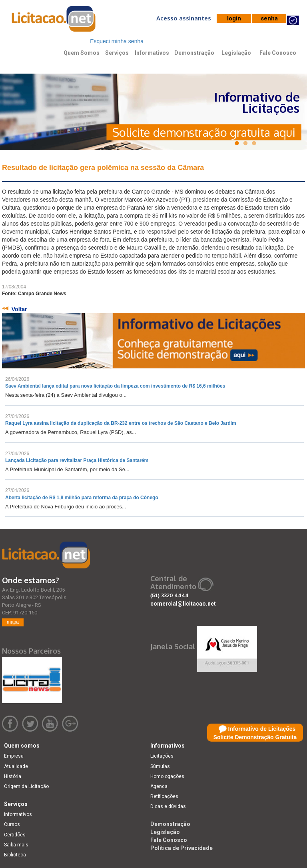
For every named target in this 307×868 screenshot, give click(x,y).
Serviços (117, 53)
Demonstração (194, 53)
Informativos (152, 53)
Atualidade (16, 766)
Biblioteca (15, 855)
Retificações (164, 796)
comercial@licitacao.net (183, 604)
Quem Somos (82, 53)
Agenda (159, 786)
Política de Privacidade (181, 848)
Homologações (167, 776)
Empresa (14, 756)
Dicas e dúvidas (168, 806)
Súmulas (160, 766)
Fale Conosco (278, 53)
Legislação (236, 53)
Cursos (12, 824)
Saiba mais (16, 845)
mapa (13, 622)
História (13, 776)
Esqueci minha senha (117, 41)
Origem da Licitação (26, 786)
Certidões (15, 835)
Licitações (162, 756)
